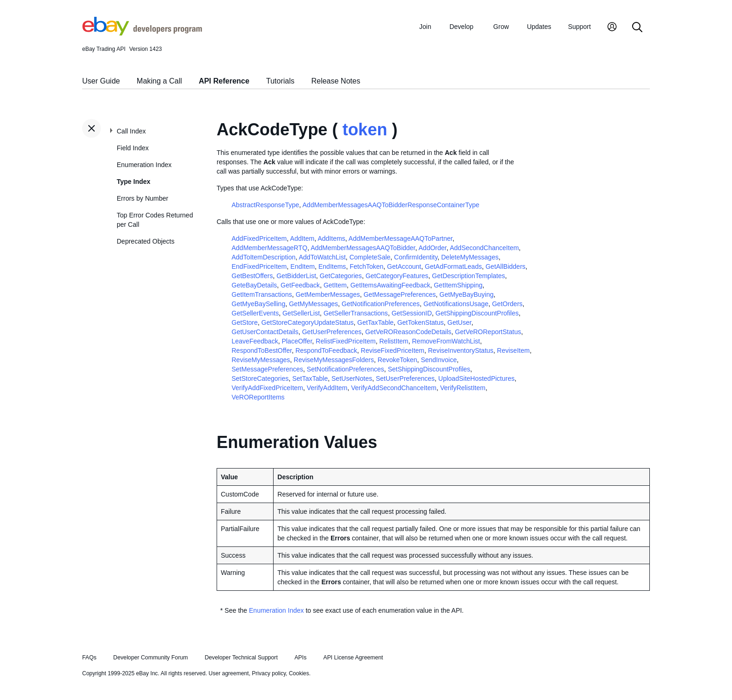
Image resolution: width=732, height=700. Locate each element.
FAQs (89, 658)
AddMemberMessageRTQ (269, 248)
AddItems (331, 238)
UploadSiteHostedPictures (476, 378)
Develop (461, 27)
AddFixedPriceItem (259, 238)
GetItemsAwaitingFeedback (390, 285)
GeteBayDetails (254, 285)
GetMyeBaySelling (258, 304)
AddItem (302, 238)
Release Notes (336, 81)
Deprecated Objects (146, 241)
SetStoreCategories (260, 378)
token (365, 129)
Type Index (134, 182)
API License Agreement (353, 658)
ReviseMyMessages (261, 360)
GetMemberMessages (328, 294)
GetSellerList (301, 313)
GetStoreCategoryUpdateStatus (308, 322)
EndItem (303, 266)
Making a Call (159, 81)
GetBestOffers (252, 276)
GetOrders (507, 304)
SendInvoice (439, 360)
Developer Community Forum (151, 658)
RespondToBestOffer (262, 350)
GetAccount (404, 266)
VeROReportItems (258, 397)
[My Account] (612, 28)
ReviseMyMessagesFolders (334, 360)
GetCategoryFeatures (397, 276)
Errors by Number (142, 198)
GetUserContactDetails (265, 332)
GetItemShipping (458, 285)
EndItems (332, 266)
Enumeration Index (144, 165)
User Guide (101, 81)
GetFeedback (300, 285)
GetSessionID (412, 313)
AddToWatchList (322, 257)
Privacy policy (269, 673)
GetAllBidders (506, 266)
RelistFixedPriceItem (345, 341)
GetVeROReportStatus (488, 332)
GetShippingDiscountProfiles (477, 313)
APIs (301, 658)
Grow (501, 27)
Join (425, 27)
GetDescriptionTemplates (468, 276)
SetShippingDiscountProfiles (429, 369)
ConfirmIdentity (416, 257)
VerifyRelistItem (463, 388)
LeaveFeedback (255, 341)
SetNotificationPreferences (345, 369)
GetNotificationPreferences (381, 304)
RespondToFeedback (326, 350)
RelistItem (394, 341)
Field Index (133, 148)
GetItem (335, 285)
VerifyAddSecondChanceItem (394, 388)
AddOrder (433, 248)
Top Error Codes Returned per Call (155, 220)
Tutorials (280, 81)
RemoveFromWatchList (446, 341)
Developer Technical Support (241, 658)
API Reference (224, 81)
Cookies (299, 673)
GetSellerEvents (255, 313)
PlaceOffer (297, 341)
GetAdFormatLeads (453, 266)
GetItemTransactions (262, 294)
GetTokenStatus (421, 322)
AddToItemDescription (264, 257)
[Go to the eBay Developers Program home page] (142, 33)
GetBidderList (296, 276)
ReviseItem (514, 350)
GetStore (245, 322)
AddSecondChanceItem (484, 248)
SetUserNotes (352, 378)
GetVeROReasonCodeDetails (408, 332)
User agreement (229, 673)
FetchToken (366, 266)
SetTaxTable (310, 378)
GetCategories (341, 276)
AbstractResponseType (265, 205)
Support (580, 27)
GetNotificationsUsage (456, 304)
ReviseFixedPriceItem (393, 350)
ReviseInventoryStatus (461, 350)
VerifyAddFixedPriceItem (267, 388)
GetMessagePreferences (400, 294)
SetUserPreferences (405, 378)
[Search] (637, 28)
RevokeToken (398, 360)
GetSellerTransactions (356, 313)
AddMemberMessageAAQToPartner (401, 238)
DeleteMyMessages (470, 257)
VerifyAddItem (327, 388)
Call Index (131, 131)
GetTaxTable (375, 322)
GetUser (459, 322)
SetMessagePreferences (267, 369)
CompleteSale (370, 257)
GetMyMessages (313, 304)
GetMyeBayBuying (466, 294)
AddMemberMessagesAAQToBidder (363, 248)
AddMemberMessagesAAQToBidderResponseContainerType (391, 205)
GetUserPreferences (332, 332)
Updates (539, 27)
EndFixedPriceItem (259, 266)
